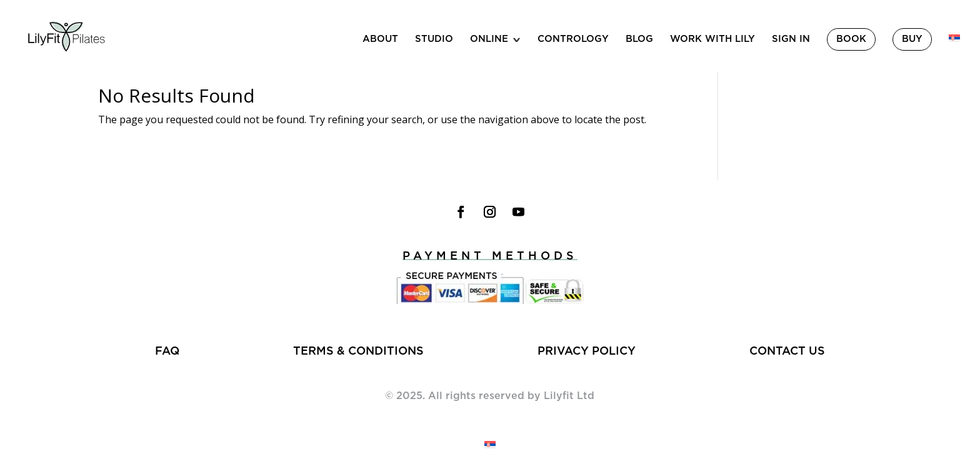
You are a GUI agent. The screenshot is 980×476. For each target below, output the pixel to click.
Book (851, 39)
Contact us (787, 352)
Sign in (791, 39)
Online (489, 39)
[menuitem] (954, 53)
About (380, 39)
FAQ (167, 352)
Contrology (573, 39)
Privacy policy (587, 352)
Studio (434, 39)
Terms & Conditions (358, 352)
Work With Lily (712, 39)
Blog (639, 39)
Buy (912, 39)
